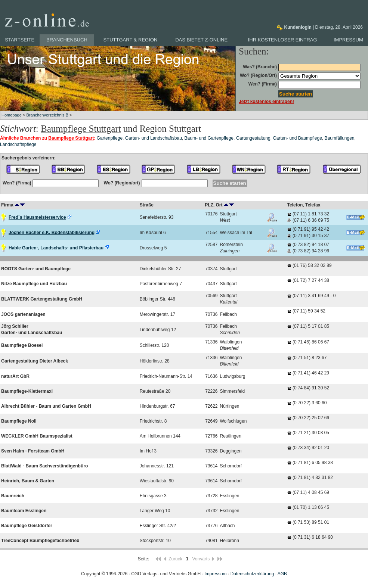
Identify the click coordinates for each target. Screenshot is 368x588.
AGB (282, 574)
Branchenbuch (67, 40)
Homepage (12, 115)
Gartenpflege (110, 138)
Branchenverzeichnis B (47, 115)
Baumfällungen (339, 138)
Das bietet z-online (201, 40)
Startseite (20, 40)
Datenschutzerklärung (252, 574)
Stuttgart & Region (131, 40)
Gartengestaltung (253, 138)
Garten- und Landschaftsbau (154, 138)
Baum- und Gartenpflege (209, 138)
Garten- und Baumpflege (297, 138)
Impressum (348, 40)
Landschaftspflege (18, 144)
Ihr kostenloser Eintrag (283, 40)
